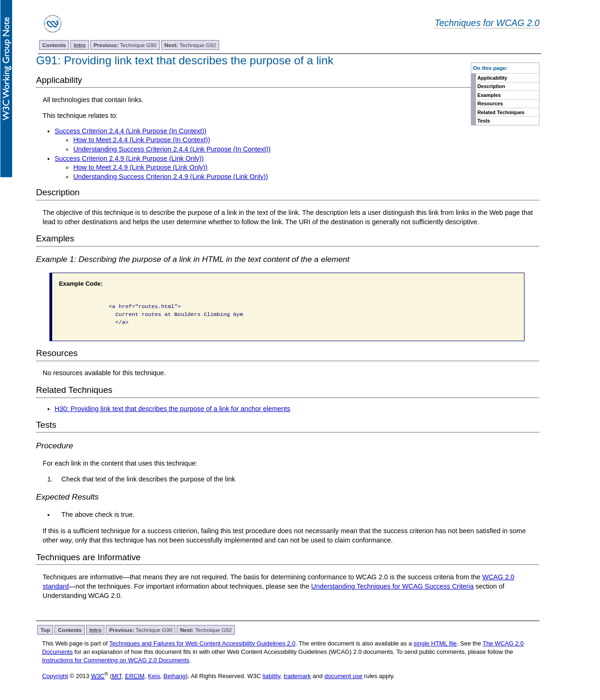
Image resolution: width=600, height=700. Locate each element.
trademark (297, 676)
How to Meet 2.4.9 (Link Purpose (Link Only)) (140, 167)
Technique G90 (125, 45)
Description (491, 86)
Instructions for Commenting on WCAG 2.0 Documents (116, 660)
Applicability (492, 78)
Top (45, 630)
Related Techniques (501, 112)
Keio (154, 676)
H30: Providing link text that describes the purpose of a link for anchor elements (172, 409)
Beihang (175, 676)
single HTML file (435, 643)
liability (271, 676)
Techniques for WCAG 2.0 (487, 23)
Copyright (55, 676)
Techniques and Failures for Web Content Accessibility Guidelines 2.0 (202, 643)
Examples (489, 95)
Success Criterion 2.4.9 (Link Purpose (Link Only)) (129, 158)
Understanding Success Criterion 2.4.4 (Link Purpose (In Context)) (172, 149)
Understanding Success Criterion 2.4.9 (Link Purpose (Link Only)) (171, 177)
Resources (490, 103)
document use (344, 676)
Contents (54, 45)
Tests (484, 121)
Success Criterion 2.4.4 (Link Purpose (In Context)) (131, 131)
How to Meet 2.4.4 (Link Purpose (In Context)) (142, 140)
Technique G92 (190, 45)
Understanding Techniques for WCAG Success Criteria (393, 586)
